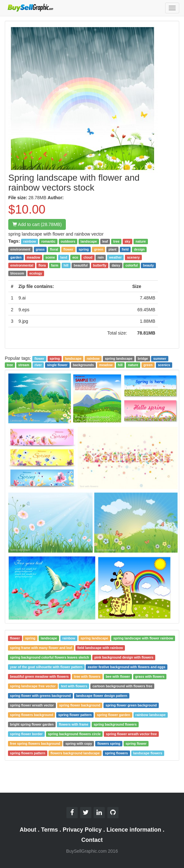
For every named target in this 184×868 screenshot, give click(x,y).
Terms (50, 830)
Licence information (134, 830)
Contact (92, 840)
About (28, 830)
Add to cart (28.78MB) (37, 224)
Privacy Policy (82, 830)
